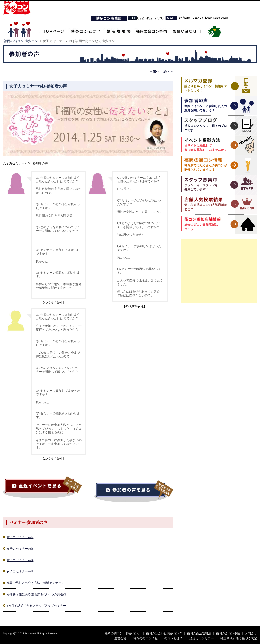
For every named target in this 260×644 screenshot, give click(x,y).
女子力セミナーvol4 (20, 560)
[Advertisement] (219, 271)
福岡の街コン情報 (145, 638)
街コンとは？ (173, 638)
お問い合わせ (185, 29)
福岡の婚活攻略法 (199, 633)
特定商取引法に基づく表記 (239, 638)
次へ (168, 71)
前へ (154, 71)
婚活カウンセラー (202, 638)
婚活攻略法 (118, 29)
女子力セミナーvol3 (20, 549)
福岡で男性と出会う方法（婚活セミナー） (36, 583)
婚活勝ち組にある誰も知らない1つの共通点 (36, 594)
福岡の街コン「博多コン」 (123, 633)
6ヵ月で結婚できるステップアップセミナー (36, 606)
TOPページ (53, 29)
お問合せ (251, 633)
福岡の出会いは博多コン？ (164, 633)
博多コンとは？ (85, 29)
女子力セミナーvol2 (20, 537)
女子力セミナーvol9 (20, 571)
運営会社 (120, 638)
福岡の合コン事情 (151, 29)
